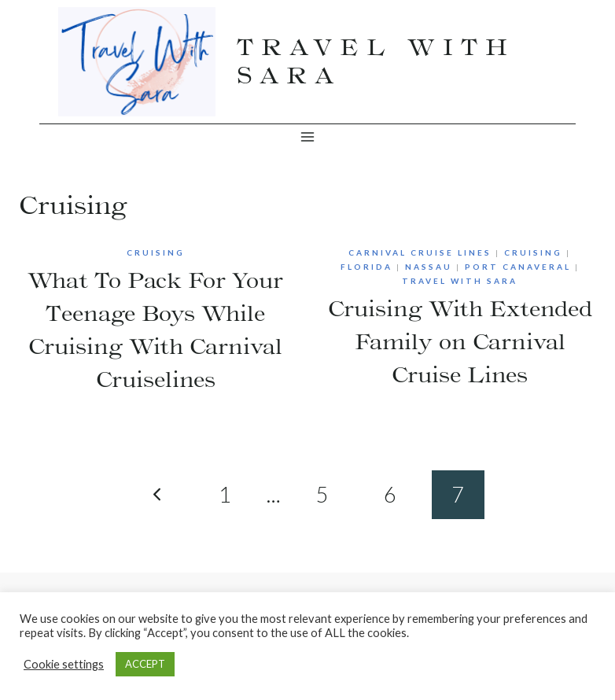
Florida (366, 267)
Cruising (156, 252)
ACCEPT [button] (145, 664)
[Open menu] (308, 136)
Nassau (429, 267)
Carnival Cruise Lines (420, 252)
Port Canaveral (518, 267)
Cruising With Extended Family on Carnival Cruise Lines (460, 341)
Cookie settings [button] (64, 664)
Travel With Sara (460, 281)
